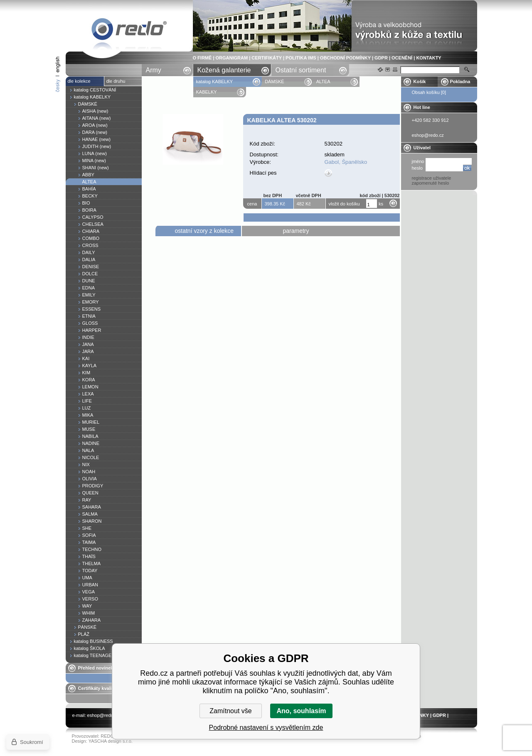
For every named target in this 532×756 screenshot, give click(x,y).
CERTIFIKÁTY (267, 58)
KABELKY (207, 92)
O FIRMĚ (202, 58)
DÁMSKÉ (274, 82)
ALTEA (323, 82)
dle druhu (116, 81)
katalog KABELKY (215, 82)
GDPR (381, 58)
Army (154, 70)
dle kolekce (79, 81)
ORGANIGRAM (232, 58)
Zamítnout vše (230, 711)
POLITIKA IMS (301, 58)
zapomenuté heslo (431, 183)
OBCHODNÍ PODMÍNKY (345, 58)
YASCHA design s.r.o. (111, 741)
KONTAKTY (429, 58)
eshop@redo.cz (103, 715)
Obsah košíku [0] (429, 92)
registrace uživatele (432, 178)
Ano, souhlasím (301, 711)
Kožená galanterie (224, 70)
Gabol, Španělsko (346, 162)
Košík (420, 82)
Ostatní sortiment (301, 70)
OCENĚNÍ (402, 58)
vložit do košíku (344, 204)
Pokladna (460, 82)
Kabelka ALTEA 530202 (129, 31)
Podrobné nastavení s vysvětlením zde (266, 728)
